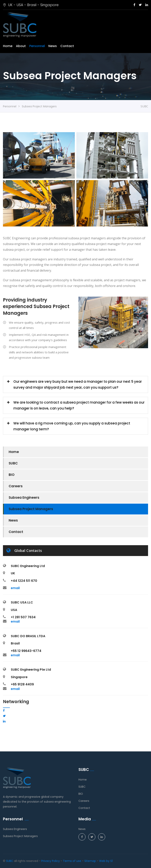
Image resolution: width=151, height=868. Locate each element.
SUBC (13, 463)
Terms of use (72, 861)
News (53, 46)
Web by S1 (106, 861)
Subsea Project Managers (31, 509)
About (21, 46)
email (15, 588)
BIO (12, 475)
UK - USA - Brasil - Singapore (31, 5)
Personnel (37, 46)
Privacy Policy (51, 861)
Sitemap (90, 861)
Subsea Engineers (24, 498)
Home (8, 46)
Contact (67, 46)
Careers (16, 486)
